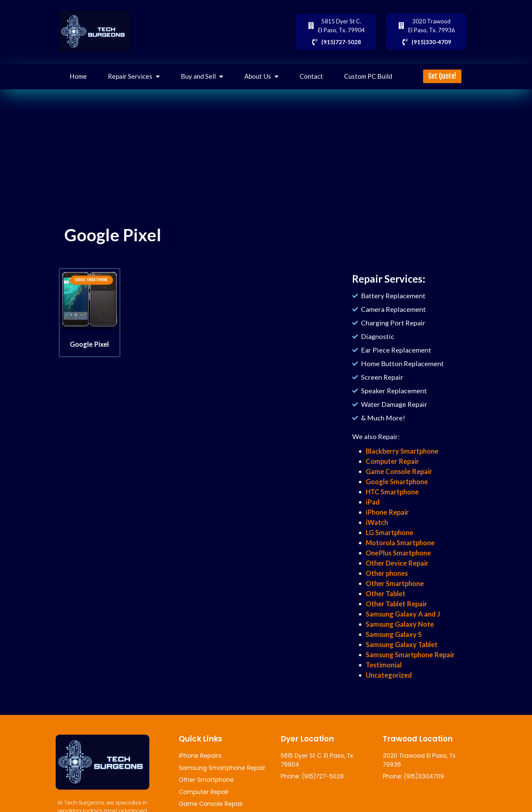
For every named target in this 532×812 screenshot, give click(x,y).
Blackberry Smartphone (402, 451)
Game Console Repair (399, 471)
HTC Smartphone (392, 492)
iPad (373, 502)
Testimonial (384, 665)
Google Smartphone (397, 481)
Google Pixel (89, 344)
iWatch (377, 522)
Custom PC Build (368, 76)
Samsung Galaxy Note (400, 624)
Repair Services (134, 76)
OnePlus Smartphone (398, 553)
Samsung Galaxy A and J (403, 614)
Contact (311, 76)
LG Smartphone (389, 532)
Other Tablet (386, 593)
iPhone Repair (387, 512)
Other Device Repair (397, 563)
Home (78, 76)
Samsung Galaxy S (394, 634)
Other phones (387, 573)
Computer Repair (392, 461)
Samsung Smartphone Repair (410, 655)
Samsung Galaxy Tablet (402, 644)
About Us (261, 76)
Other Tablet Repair (396, 604)
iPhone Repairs (200, 756)
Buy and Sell (202, 76)
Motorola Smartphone (400, 543)
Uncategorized (389, 675)
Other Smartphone (395, 583)
